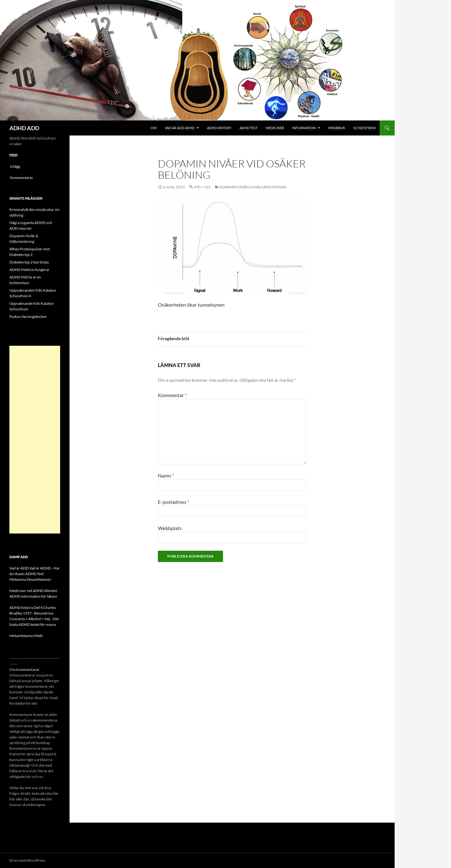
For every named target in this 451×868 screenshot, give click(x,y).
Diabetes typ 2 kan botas (29, 262)
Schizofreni (364, 128)
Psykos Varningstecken (28, 317)
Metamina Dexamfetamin (30, 579)
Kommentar (172, 395)
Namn (166, 475)
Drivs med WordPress (27, 860)
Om (154, 128)
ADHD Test (249, 128)
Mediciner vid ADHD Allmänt (33, 591)
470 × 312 (202, 187)
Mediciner (275, 128)
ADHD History (219, 128)
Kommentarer (22, 178)
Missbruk (337, 128)
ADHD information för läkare (33, 596)
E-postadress (174, 502)
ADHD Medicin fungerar (29, 270)
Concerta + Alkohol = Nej (30, 619)
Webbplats (170, 528)
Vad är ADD (19, 568)
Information (304, 128)
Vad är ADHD (40, 568)
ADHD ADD (24, 128)
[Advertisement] (35, 440)
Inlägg (15, 166)
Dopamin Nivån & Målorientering (253, 187)
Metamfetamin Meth (26, 636)
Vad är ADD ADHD (180, 128)
